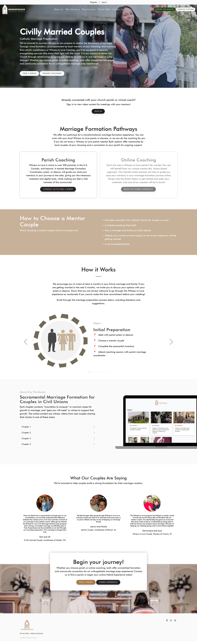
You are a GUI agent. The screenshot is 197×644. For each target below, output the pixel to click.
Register (94, 2)
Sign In (98, 111)
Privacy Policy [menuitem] (25, 633)
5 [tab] (107, 373)
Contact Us (118, 9)
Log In (104, 2)
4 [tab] (102, 373)
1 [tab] (89, 373)
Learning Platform (186, 9)
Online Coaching (52, 73)
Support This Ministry (165, 9)
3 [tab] (98, 373)
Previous (27, 342)
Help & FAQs (104, 9)
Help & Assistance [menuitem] (37, 633)
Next (170, 342)
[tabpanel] (98, 341)
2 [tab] (93, 373)
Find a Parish (29, 73)
